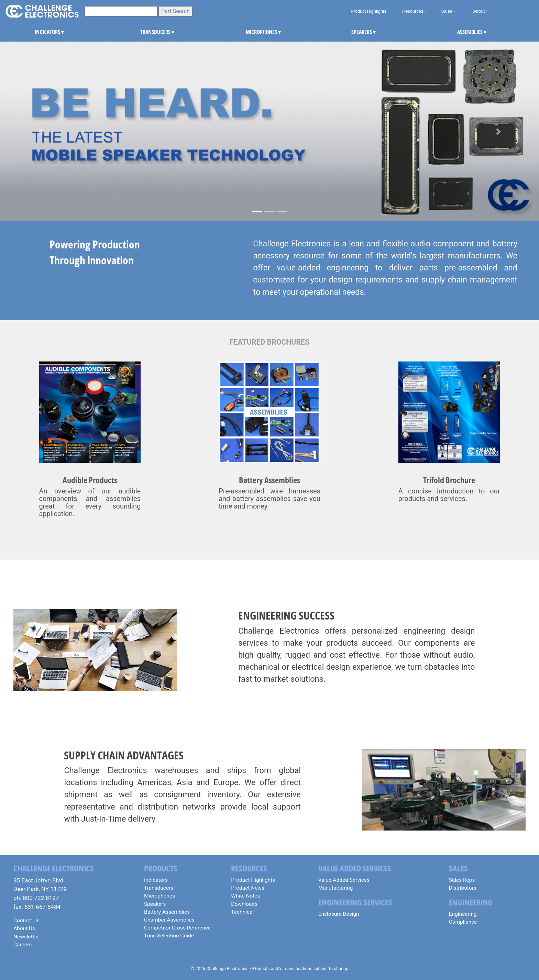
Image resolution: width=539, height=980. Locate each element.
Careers (23, 945)
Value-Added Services (344, 880)
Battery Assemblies (167, 912)
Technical (242, 912)
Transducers (159, 888)
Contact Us (26, 921)
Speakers (155, 904)
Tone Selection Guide (169, 936)
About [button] (479, 11)
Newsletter (26, 937)
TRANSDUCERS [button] (149, 32)
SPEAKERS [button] (360, 32)
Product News (248, 888)
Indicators (156, 880)
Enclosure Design (339, 914)
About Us (24, 928)
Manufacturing (336, 888)
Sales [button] (447, 11)
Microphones (159, 896)
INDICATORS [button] (44, 32)
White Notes (245, 896)
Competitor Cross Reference (177, 928)
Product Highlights (368, 11)
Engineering (463, 914)
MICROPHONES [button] (255, 32)
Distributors (463, 888)
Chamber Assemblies (169, 920)
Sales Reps (462, 880)
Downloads (244, 904)
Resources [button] (413, 11)
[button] (40, 131)
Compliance (463, 922)
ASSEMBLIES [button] (466, 32)
